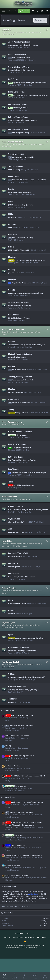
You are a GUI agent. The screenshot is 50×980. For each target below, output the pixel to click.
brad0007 (43, 403)
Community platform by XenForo (25, 946)
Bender (14, 896)
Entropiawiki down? (15, 557)
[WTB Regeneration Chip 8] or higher (21, 205)
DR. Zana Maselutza (24, 892)
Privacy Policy (30, 938)
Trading (11, 482)
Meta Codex (12, 217)
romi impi (25, 182)
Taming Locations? (18, 413)
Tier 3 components (15, 845)
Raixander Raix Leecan (26, 641)
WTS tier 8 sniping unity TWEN (20, 756)
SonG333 (14, 894)
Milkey (34, 899)
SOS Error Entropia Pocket (19, 58)
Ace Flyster (37, 393)
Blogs (11, 600)
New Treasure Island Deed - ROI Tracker (22, 460)
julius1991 (23, 488)
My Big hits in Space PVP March (19, 318)
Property (12, 270)
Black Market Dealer (17, 370)
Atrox (10, 228)
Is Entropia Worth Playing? (17, 604)
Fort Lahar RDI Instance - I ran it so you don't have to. (28, 180)
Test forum (13, 699)
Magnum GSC (6, 896)
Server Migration (14, 567)
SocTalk (11, 290)
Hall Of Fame (13, 315)
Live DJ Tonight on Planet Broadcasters (22, 577)
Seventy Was (6, 894)
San (23, 72)
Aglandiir (27, 653)
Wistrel (42, 133)
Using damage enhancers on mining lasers (26, 638)
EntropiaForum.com (20, 546)
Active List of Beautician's (19, 403)
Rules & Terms (18, 938)
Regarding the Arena (17, 283)
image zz (20, 240)
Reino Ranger (37, 217)
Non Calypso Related (10, 662)
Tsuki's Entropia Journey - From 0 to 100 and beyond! (27, 345)
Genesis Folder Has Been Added (21, 157)
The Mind (10, 899)
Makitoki (23, 320)
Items (11, 202)
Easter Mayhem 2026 (18, 108)
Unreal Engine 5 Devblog (19, 133)
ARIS (10, 529)
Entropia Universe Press (18, 117)
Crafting (12, 366)
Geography (13, 234)
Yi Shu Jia (12, 614)
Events (11, 189)
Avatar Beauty (14, 399)
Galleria (11, 610)
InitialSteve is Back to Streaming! (20, 306)
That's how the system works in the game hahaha (24, 855)
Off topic (12, 674)
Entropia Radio (14, 574)
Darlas (29, 899)
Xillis (10, 892)
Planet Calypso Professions (13, 329)
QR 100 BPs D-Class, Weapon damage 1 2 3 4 (25, 776)
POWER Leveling (14, 170)
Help (38, 938)
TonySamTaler (34, 228)
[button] (3, 11)
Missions (12, 257)
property (11, 273)
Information (7, 30)
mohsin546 (44, 926)
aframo (27, 296)
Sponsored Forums (10, 497)
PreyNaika (22, 123)
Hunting (11, 342)
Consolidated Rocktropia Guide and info (22, 651)
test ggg (11, 702)
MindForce (13, 389)
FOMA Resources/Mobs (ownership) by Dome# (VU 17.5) (28, 510)
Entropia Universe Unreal (18, 129)
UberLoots (9, 740)
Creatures (12, 224)
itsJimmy (22, 207)
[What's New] (42, 11)
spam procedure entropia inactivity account (23, 45)
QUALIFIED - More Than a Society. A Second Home (26, 293)
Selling (8, 720)
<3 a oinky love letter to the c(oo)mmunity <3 (24, 690)
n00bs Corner (14, 177)
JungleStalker (23, 382)
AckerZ (44, 604)
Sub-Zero (26, 450)
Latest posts (9, 710)
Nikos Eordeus (20, 901)
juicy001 (20, 692)
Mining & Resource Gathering (20, 354)
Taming (11, 410)
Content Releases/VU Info (19, 67)
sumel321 (18, 899)
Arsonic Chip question (16, 393)
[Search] (47, 11)
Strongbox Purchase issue (19, 448)
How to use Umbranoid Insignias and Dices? (27, 260)
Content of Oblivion (13, 766)
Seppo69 (25, 110)
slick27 (28, 360)
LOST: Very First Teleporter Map (19, 250)
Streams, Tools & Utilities (18, 302)
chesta (14, 892)
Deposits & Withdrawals (18, 444)
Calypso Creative (9, 588)
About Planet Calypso (17, 54)
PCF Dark (19, 934)
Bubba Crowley (31, 901)
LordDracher (26, 308)
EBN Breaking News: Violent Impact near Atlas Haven (29, 95)
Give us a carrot (18, 435)
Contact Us (7, 938)
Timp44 (21, 98)
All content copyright (22, 948)
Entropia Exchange (16, 457)
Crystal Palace (14, 519)
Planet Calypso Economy (12, 422)
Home (44, 938)
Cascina (40, 899)
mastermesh (44, 413)
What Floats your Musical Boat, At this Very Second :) (27, 677)
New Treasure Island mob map (21, 238)
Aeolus (45, 370)
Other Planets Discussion (18, 647)
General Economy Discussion (20, 432)
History (11, 247)
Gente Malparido (37, 892)
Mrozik (24, 899)
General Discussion (16, 154)
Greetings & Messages (17, 686)
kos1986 (35, 557)
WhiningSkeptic (42, 283)
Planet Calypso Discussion (13, 142)
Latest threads (10, 797)
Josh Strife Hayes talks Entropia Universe (22, 120)
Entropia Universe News (18, 104)
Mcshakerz (11, 901)
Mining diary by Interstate (17, 357)
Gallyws (27, 702)
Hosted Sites (7, 541)
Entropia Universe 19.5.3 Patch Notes (21, 70)
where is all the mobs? (16, 522)
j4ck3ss (26, 48)
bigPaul (25, 462)
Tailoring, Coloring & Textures (20, 377)
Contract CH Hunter (31, 263)
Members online (10, 887)
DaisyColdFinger (30, 680)
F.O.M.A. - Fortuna (16, 506)
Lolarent (34, 896)
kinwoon (42, 532)
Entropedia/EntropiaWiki (18, 553)
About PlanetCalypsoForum (19, 42)
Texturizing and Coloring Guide (21, 380)
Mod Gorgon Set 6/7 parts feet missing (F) (24, 802)
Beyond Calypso (8, 623)
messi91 (4, 892)
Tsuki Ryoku (29, 347)
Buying (8, 850)
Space (11, 635)
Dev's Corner (13, 79)
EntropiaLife (13, 563)
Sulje (38, 567)
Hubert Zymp (28, 85)
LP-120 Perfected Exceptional (21, 485)
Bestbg (4, 899)
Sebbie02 (43, 894)
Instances (12, 280)
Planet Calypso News (17, 92)
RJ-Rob (44, 250)
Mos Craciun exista (29, 195)
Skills (10, 214)
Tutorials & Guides (16, 167)
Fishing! (8, 746)
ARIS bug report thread (16, 532)
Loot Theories (14, 469)
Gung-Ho (29, 614)
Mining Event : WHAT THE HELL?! (20, 192)
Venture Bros (30, 273)
